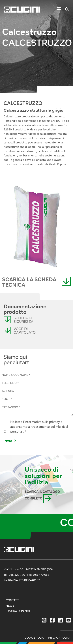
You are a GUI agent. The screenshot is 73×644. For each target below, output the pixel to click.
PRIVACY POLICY (60, 638)
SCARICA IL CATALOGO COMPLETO (42, 496)
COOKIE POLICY (35, 638)
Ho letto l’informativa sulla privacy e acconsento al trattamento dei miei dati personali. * (39, 427)
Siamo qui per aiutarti (17, 360)
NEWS (10, 606)
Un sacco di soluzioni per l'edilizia (43, 476)
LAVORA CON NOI (18, 611)
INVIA (10, 441)
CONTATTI (13, 600)
